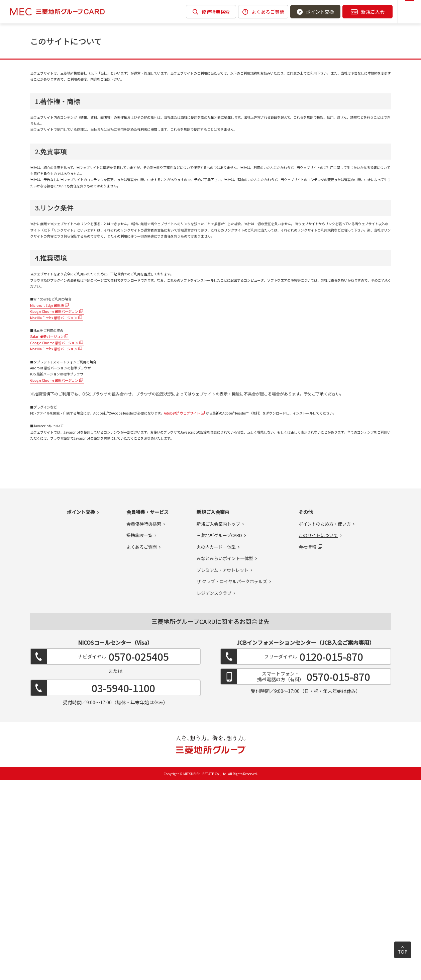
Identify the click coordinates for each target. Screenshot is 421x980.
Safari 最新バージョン (57, 489)
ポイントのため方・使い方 (325, 723)
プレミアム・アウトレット (223, 769)
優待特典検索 (211, 12)
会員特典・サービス (147, 711)
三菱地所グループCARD (219, 735)
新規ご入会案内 (213, 711)
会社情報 (307, 746)
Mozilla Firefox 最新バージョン (68, 463)
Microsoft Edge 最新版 (58, 444)
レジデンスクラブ (214, 792)
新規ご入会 (368, 12)
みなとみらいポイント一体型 (225, 758)
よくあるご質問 (263, 12)
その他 (306, 711)
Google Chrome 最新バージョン (69, 453)
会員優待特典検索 (144, 723)
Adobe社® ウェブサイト (272, 593)
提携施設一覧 (139, 735)
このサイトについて (318, 735)
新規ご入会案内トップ (218, 723)
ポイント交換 (315, 12)
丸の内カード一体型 (216, 746)
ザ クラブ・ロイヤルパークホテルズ (232, 781)
